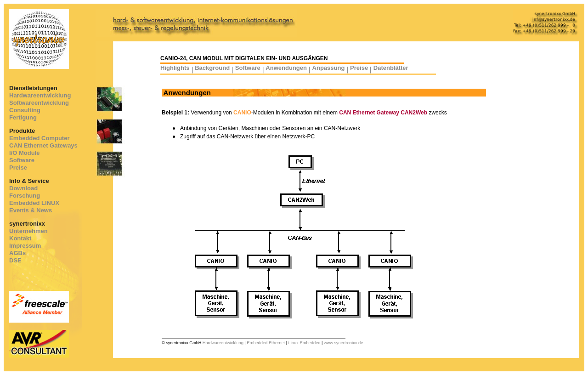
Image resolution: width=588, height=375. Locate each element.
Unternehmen (28, 231)
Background (212, 68)
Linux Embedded (305, 343)
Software (22, 160)
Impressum (25, 246)
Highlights (175, 68)
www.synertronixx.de (344, 343)
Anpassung (329, 68)
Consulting (25, 110)
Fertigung (23, 117)
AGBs (17, 253)
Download (23, 188)
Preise (18, 168)
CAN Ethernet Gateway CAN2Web (383, 113)
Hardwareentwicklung (40, 95)
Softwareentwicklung (39, 103)
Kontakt (20, 238)
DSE (15, 260)
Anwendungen (286, 68)
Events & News (31, 210)
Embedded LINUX (34, 203)
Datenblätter (391, 68)
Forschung (25, 196)
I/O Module (24, 153)
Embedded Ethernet (266, 343)
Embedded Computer (39, 138)
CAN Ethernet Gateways (43, 145)
